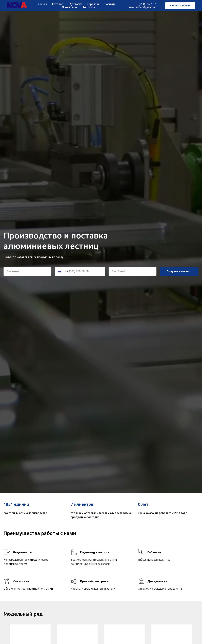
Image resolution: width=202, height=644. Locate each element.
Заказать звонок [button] (180, 6)
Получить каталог (179, 271)
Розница (110, 4)
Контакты (89, 7)
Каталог (58, 4)
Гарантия (93, 4)
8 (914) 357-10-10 (147, 4)
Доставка (76, 4)
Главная (42, 4)
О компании (70, 7)
